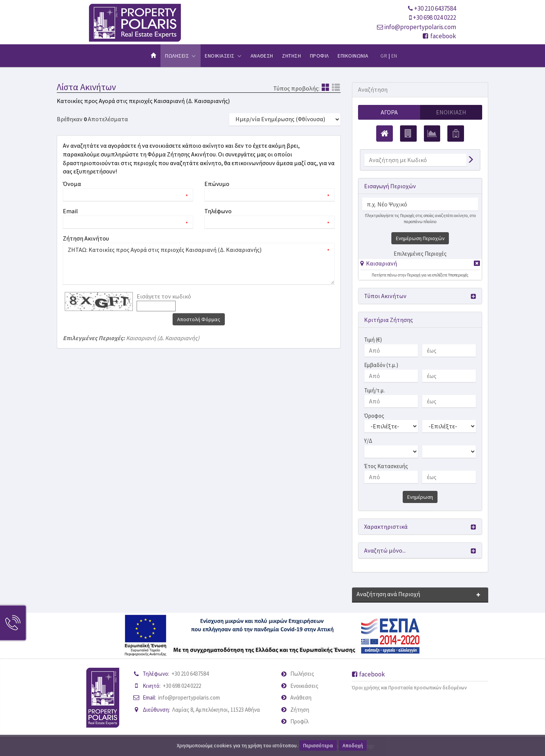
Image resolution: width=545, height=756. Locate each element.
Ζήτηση (300, 710)
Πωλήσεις (302, 674)
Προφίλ (299, 721)
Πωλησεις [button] (180, 56)
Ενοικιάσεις (304, 686)
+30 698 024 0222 (434, 17)
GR (384, 56)
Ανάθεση (301, 697)
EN (394, 56)
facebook (439, 36)
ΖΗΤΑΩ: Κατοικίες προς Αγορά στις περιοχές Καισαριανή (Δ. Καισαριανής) (199, 264)
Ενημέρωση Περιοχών (420, 238)
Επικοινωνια (353, 56)
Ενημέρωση (420, 497)
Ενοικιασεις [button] (223, 56)
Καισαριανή (381, 263)
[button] (379, 263)
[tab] (420, 265)
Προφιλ (319, 56)
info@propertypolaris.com (420, 27)
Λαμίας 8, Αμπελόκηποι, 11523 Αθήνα (216, 710)
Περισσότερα (318, 745)
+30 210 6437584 (435, 8)
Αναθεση (262, 56)
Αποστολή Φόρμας (199, 319)
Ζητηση (291, 56)
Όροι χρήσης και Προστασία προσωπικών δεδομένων (409, 688)
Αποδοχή (353, 745)
